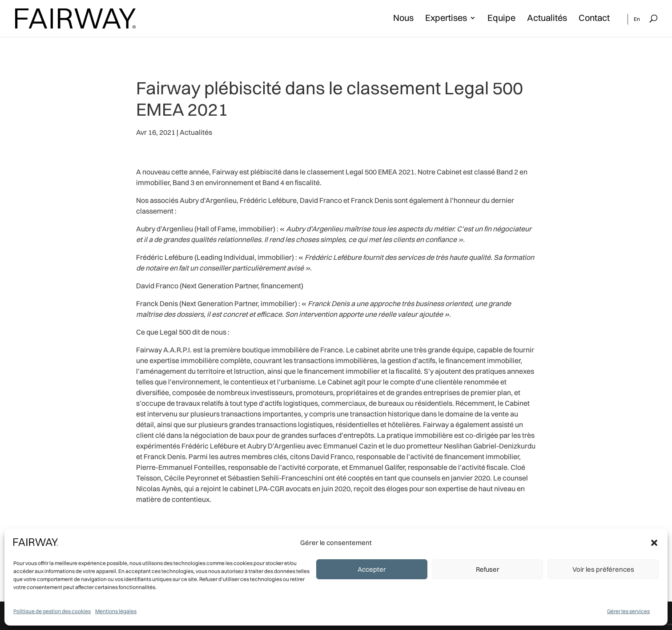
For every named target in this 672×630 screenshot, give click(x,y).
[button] (654, 543)
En (637, 19)
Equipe (501, 19)
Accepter (372, 569)
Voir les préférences (603, 569)
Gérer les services (628, 611)
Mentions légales (116, 611)
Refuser (488, 569)
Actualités (547, 19)
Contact (594, 19)
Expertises (446, 19)
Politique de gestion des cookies (52, 611)
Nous (403, 19)
